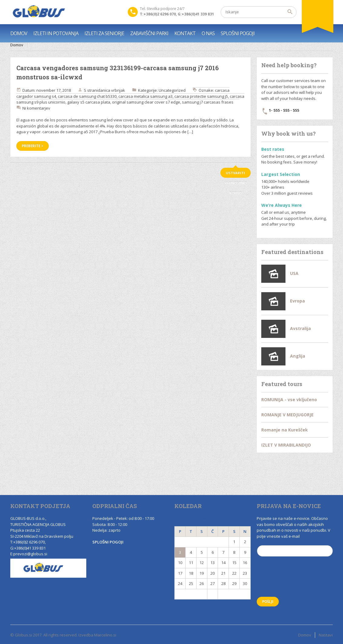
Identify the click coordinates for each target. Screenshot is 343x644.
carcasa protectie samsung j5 (201, 96)
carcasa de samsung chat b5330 (87, 96)
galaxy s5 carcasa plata (89, 102)
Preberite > (33, 146)
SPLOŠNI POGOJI (238, 33)
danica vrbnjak (111, 90)
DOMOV (19, 33)
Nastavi (326, 635)
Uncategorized (172, 90)
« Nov (191, 594)
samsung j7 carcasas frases (208, 102)
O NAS (208, 33)
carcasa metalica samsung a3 (145, 96)
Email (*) (295, 550)
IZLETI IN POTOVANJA (56, 33)
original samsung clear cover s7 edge (146, 102)
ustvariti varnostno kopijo (236, 174)
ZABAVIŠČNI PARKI (149, 33)
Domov (17, 45)
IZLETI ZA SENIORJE (104, 33)
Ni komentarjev (36, 108)
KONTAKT (185, 33)
